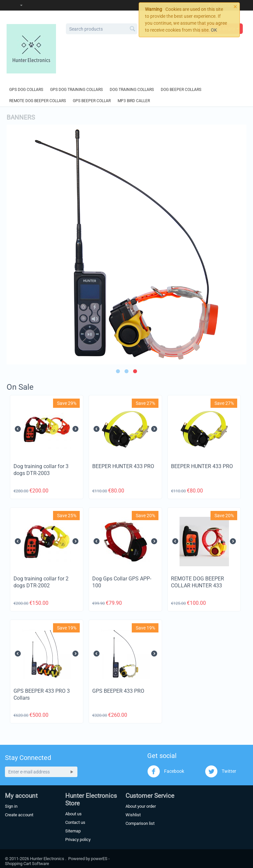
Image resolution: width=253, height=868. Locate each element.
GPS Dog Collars (26, 90)
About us (73, 814)
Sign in (11, 806)
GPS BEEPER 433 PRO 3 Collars (42, 694)
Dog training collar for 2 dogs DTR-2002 (41, 582)
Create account (19, 815)
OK (214, 30)
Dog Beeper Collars (181, 90)
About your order (141, 806)
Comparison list (140, 823)
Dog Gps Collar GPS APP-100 (122, 582)
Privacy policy (78, 840)
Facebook (166, 771)
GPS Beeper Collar (92, 101)
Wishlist (133, 815)
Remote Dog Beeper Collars (38, 101)
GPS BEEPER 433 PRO (118, 691)
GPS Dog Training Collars (76, 90)
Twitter (221, 771)
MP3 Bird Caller (134, 101)
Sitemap (73, 831)
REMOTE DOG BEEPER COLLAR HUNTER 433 (197, 582)
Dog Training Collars (132, 90)
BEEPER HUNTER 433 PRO (123, 466)
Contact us (75, 822)
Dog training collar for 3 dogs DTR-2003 (41, 470)
